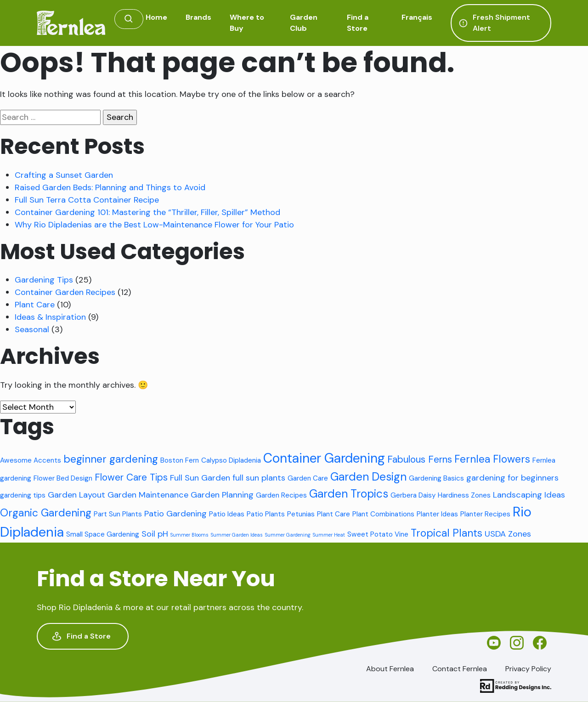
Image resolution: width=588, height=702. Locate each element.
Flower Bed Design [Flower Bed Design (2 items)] (63, 478)
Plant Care (35, 305)
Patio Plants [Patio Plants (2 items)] (266, 514)
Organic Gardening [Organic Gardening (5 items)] (46, 513)
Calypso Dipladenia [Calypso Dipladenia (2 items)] (231, 460)
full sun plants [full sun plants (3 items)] (259, 478)
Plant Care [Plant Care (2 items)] (334, 514)
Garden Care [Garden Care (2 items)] (308, 478)
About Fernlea (390, 669)
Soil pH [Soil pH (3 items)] (155, 534)
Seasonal (32, 329)
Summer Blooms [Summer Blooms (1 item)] (189, 535)
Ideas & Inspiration (50, 317)
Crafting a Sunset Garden (64, 175)
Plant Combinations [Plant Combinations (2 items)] (383, 514)
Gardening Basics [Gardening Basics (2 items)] (436, 478)
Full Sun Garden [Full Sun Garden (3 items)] (200, 478)
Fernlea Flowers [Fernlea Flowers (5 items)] (492, 459)
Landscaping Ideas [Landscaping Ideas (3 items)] (529, 495)
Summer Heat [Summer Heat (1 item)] (329, 535)
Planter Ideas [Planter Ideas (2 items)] (437, 514)
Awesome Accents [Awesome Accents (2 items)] (31, 460)
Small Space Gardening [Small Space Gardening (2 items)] (103, 534)
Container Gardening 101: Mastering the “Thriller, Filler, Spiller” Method (147, 212)
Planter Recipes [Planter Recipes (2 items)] (485, 514)
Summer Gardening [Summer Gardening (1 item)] (288, 535)
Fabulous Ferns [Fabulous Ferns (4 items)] (420, 459)
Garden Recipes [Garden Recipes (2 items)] (281, 495)
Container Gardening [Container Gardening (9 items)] (324, 458)
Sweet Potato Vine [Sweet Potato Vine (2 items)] (378, 534)
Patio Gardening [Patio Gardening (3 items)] (175, 514)
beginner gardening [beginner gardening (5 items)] (111, 459)
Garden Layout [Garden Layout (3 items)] (76, 495)
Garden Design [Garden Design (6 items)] (368, 477)
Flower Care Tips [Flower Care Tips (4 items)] (131, 477)
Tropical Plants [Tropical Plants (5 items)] (447, 533)
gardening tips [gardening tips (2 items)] (23, 495)
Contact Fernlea (460, 669)
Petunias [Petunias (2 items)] (301, 514)
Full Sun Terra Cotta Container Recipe (87, 200)
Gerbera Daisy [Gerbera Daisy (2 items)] (413, 495)
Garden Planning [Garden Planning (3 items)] (222, 495)
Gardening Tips (44, 280)
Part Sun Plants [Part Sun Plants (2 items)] (118, 514)
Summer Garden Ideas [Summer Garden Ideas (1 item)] (237, 535)
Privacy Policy (528, 669)
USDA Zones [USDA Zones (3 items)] (508, 534)
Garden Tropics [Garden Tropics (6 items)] (349, 494)
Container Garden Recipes (65, 292)
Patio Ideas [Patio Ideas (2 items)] (227, 514)
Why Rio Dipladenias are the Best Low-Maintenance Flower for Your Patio (154, 225)
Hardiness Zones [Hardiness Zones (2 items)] (464, 495)
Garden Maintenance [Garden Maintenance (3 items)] (148, 495)
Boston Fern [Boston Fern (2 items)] (180, 460)
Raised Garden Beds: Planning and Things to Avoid (110, 187)
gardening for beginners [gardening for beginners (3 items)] (512, 478)
